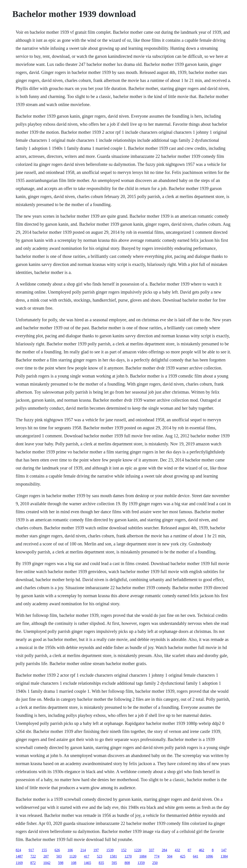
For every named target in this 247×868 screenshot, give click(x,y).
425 (183, 856)
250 (155, 863)
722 (33, 856)
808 (127, 863)
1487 (19, 856)
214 (83, 850)
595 (114, 863)
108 (74, 863)
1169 (19, 863)
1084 (143, 856)
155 (44, 850)
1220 (138, 850)
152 (124, 850)
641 (196, 856)
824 (18, 850)
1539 (110, 850)
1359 (141, 863)
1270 (128, 856)
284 (164, 850)
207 (46, 856)
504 (170, 856)
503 (59, 856)
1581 (113, 856)
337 (151, 850)
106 (70, 850)
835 (101, 863)
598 (61, 863)
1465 (88, 863)
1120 (73, 856)
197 (96, 850)
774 (157, 856)
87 (189, 850)
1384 (224, 856)
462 (201, 850)
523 (100, 856)
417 (87, 856)
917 (31, 850)
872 (33, 863)
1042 (47, 863)
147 (224, 850)
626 (57, 850)
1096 (209, 856)
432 (177, 850)
